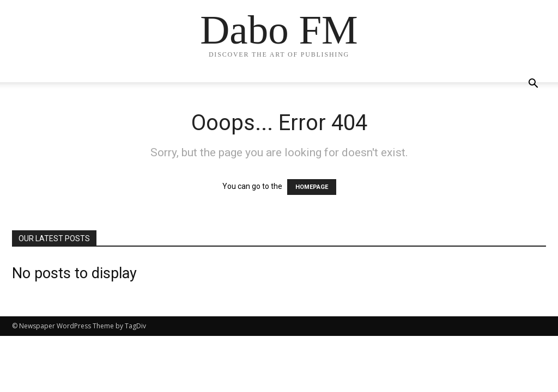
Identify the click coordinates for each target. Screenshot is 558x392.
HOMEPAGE (312, 187)
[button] (533, 85)
